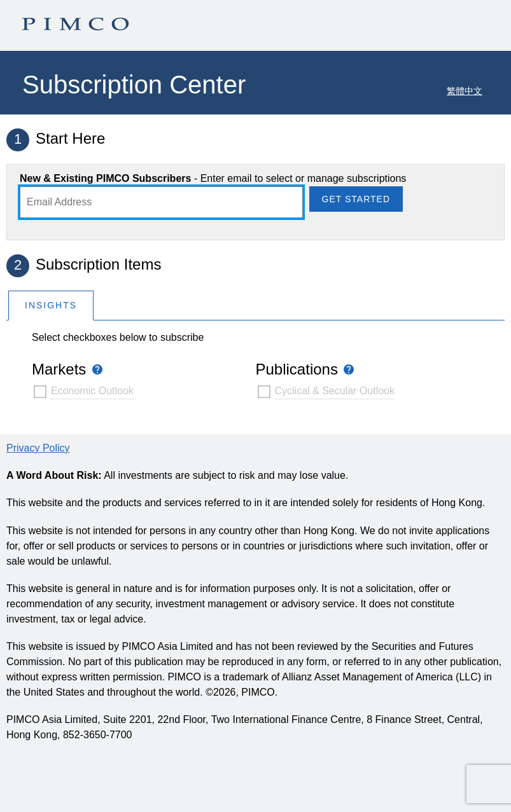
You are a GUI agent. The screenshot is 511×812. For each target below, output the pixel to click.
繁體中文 (465, 91)
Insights (51, 305)
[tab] (51, 305)
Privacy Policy (38, 448)
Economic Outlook (92, 391)
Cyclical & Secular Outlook (335, 391)
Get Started (356, 199)
